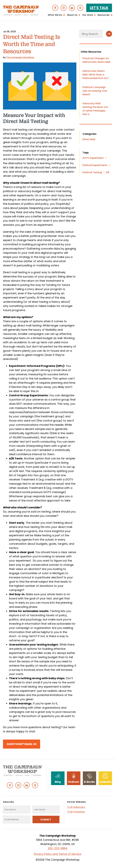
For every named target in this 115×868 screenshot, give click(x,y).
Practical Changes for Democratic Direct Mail (96, 60)
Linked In (72, 8)
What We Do (55, 15)
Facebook (55, 8)
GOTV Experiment (93, 158)
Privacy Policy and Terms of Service (57, 854)
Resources (104, 15)
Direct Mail (89, 139)
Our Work (88, 15)
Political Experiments (95, 165)
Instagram (63, 8)
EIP (108, 172)
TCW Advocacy (76, 807)
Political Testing (92, 172)
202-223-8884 (58, 848)
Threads (80, 8)
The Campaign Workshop (20, 57)
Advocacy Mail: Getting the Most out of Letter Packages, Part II (95, 109)
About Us (72, 15)
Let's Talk (99, 8)
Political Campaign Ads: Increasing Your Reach (95, 91)
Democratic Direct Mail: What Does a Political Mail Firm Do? (96, 75)
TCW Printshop (76, 812)
